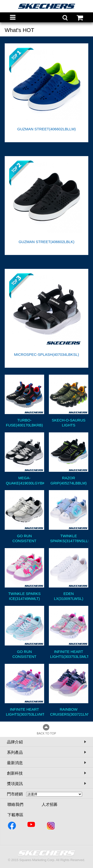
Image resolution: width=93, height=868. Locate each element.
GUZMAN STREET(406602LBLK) (46, 242)
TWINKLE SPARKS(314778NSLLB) (69, 538)
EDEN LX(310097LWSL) (69, 596)
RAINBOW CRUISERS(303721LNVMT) (69, 712)
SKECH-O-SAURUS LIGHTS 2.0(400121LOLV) (69, 423)
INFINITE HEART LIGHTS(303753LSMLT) (69, 654)
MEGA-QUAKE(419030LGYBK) (25, 480)
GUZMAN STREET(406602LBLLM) (47, 129)
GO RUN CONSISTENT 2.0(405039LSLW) (24, 538)
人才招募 (50, 804)
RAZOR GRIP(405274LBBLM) (69, 480)
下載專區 (15, 815)
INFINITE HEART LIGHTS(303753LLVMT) (25, 712)
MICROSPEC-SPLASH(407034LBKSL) (47, 354)
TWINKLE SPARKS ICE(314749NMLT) (24, 596)
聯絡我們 (15, 804)
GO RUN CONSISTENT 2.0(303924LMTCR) (24, 654)
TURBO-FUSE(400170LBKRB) (24, 423)
